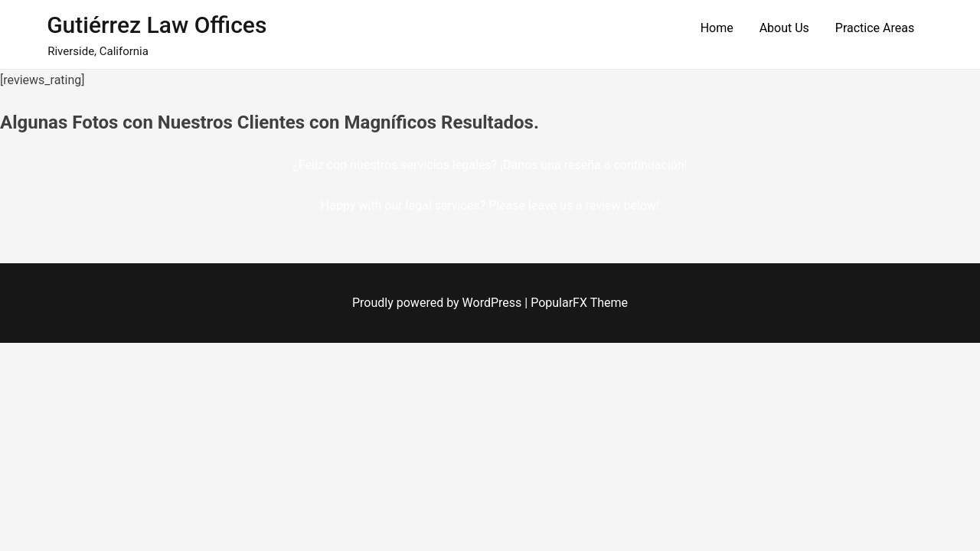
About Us (784, 28)
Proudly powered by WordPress (438, 303)
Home (717, 28)
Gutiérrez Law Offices (157, 25)
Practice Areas (875, 28)
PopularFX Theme (579, 303)
